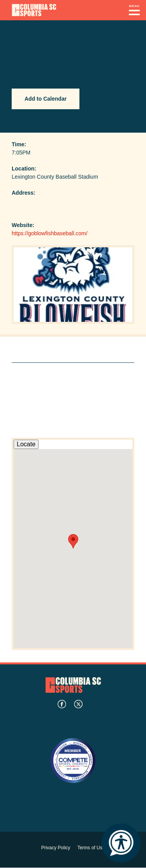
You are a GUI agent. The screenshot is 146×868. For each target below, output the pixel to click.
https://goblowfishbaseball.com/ (50, 233)
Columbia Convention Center (34, 10)
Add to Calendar (46, 99)
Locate (26, 444)
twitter (78, 704)
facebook (62, 704)
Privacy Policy (56, 848)
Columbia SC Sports (73, 685)
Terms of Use (91, 848)
